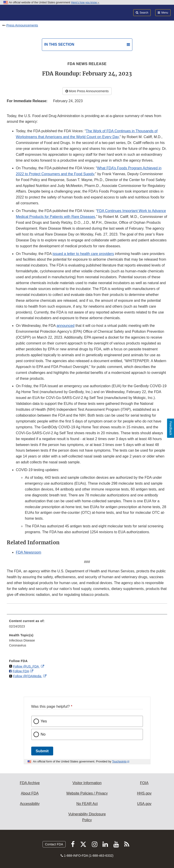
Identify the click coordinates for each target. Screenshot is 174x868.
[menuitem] (87, 625)
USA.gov (144, 804)
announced (66, 326)
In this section (59, 44)
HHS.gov (144, 793)
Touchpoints (119, 762)
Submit (42, 751)
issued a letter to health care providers (83, 254)
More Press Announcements (87, 91)
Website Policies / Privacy (87, 793)
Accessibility (30, 804)
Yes (44, 721)
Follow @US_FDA (26, 666)
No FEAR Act (87, 804)
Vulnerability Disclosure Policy (87, 817)
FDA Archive (30, 783)
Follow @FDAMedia (28, 676)
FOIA (144, 783)
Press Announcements (22, 25)
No (43, 734)
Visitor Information (87, 783)
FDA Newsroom (29, 552)
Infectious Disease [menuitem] (22, 640)
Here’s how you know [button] (85, 2)
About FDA (30, 793)
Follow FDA (21, 671)
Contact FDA (54, 844)
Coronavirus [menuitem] (18, 645)
